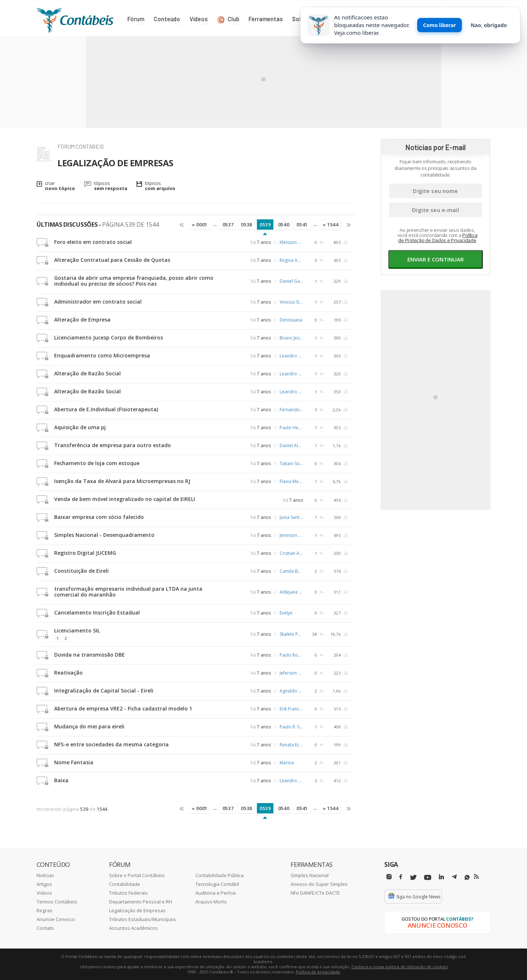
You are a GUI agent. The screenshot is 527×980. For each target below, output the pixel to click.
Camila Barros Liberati (291, 571)
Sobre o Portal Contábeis (137, 875)
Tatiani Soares (291, 463)
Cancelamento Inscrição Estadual (97, 612)
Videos (44, 893)
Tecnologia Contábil (217, 884)
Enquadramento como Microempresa (102, 355)
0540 (284, 224)
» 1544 (331, 224)
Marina (287, 763)
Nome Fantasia (74, 762)
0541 (302, 224)
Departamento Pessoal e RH (141, 902)
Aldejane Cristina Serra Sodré (291, 592)
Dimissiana (291, 320)
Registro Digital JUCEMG (85, 553)
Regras (44, 910)
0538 (246, 224)
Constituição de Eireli (81, 571)
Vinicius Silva (291, 302)
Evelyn (286, 613)
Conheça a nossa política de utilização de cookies (399, 967)
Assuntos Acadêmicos (133, 928)
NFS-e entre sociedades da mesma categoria (111, 744)
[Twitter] (413, 878)
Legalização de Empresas (137, 910)
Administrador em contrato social (98, 302)
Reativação (68, 673)
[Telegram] (454, 878)
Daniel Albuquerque (291, 446)
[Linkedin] (441, 877)
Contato (45, 928)
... (215, 224)
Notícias (45, 875)
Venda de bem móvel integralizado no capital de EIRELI (125, 499)
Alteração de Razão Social (87, 373)
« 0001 (200, 224)
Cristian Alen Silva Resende (291, 553)
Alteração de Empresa (82, 320)
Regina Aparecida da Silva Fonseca (291, 260)
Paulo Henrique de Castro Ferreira (291, 428)
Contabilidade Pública (220, 875)
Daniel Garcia (291, 281)
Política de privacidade (318, 972)
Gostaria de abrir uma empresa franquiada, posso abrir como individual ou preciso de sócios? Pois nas (134, 281)
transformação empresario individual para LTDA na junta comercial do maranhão (128, 592)
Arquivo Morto (211, 902)
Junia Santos (291, 517)
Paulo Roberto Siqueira (291, 655)
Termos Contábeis (57, 902)
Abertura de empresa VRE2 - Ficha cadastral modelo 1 (123, 708)
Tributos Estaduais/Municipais (143, 919)
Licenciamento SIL (77, 630)
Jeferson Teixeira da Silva (291, 673)
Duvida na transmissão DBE (89, 655)
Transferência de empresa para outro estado (113, 445)
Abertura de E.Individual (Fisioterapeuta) (106, 409)
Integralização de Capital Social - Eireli (104, 691)
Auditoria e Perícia (216, 893)
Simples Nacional (310, 875)
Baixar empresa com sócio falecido (99, 517)
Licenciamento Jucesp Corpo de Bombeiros (109, 337)
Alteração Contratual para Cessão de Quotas (112, 260)
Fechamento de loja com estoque (97, 463)
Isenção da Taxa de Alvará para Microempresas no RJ (122, 481)
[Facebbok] (401, 877)
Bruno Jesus (291, 338)
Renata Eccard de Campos (291, 745)
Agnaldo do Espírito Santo (291, 691)
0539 (265, 224)
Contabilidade (125, 884)
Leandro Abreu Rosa (291, 356)
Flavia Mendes (291, 481)
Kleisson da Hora (291, 242)
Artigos (44, 884)
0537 (228, 224)
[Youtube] (428, 878)
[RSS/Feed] (476, 877)
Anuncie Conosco (56, 919)
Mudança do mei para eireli (89, 726)
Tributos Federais (128, 893)
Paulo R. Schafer (291, 727)
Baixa (61, 780)
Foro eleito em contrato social (93, 242)
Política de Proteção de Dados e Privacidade (438, 238)
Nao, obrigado (489, 25)
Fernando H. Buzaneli (291, 410)
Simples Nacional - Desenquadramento (104, 535)
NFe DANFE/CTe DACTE (315, 893)
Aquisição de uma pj (80, 427)
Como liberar (440, 25)
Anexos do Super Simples (319, 884)
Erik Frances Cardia (291, 709)
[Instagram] (389, 877)
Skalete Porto (291, 634)
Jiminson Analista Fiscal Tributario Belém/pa (291, 535)
